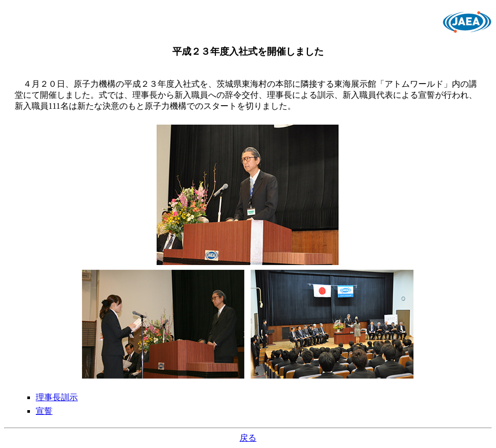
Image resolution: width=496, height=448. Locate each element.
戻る (248, 438)
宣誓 (44, 411)
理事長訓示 (57, 397)
